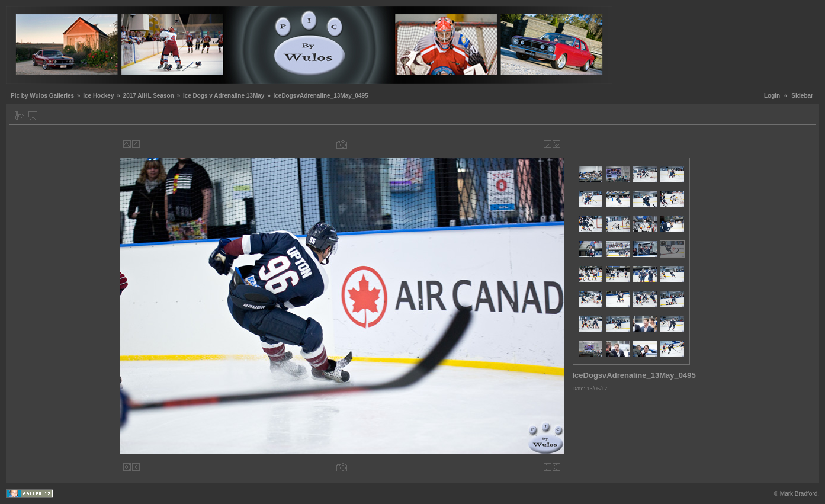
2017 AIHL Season (149, 96)
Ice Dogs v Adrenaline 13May (224, 96)
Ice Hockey (98, 96)
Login (772, 96)
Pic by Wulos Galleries (42, 96)
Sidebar (802, 96)
